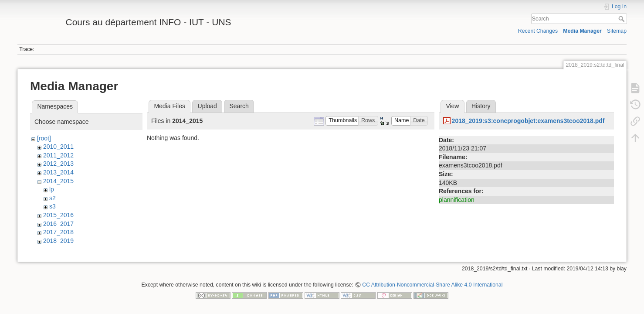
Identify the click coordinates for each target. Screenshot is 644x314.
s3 (53, 206)
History (481, 106)
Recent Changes (538, 31)
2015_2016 (58, 215)
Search (622, 19)
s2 (53, 198)
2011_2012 (58, 155)
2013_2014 (58, 172)
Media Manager (582, 31)
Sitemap (617, 31)
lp (52, 189)
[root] (44, 138)
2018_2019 (58, 241)
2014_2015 (58, 181)
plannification (457, 200)
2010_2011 (58, 147)
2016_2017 (58, 224)
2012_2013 (58, 164)
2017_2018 (58, 232)
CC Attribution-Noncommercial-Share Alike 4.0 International (432, 285)
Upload (207, 106)
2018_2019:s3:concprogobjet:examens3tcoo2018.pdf (528, 121)
